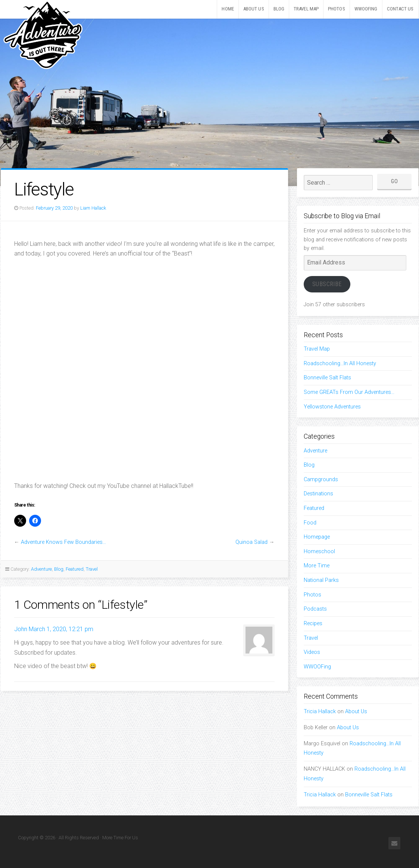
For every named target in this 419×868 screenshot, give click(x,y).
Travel (92, 569)
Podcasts (315, 609)
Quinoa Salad (251, 542)
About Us (254, 9)
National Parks (321, 580)
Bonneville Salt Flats (327, 378)
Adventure (41, 569)
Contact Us (400, 9)
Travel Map (306, 9)
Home (228, 9)
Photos (337, 9)
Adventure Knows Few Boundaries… (63, 542)
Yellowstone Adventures (332, 407)
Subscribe (327, 284)
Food (310, 523)
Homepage (317, 537)
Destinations (318, 494)
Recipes (313, 623)
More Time (317, 566)
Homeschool (319, 551)
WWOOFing (366, 9)
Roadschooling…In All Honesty (340, 364)
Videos (312, 652)
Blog (279, 9)
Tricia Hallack (320, 712)
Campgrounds (321, 480)
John (21, 629)
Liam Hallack (93, 208)
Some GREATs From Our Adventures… (349, 392)
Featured (75, 569)
